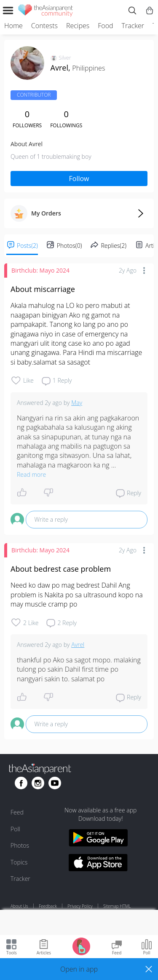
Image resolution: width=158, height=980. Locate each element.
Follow (79, 179)
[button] (79, 969)
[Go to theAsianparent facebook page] (21, 783)
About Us (19, 906)
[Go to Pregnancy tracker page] (81, 946)
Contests (44, 26)
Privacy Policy (80, 906)
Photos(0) (70, 246)
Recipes (78, 26)
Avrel (78, 645)
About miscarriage (43, 289)
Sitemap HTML (117, 906)
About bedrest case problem (61, 569)
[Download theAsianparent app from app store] (98, 864)
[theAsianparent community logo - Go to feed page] (46, 12)
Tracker (133, 26)
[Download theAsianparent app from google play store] (98, 839)
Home (13, 26)
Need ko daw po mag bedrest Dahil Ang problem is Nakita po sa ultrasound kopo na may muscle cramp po (78, 595)
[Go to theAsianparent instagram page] (38, 783)
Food (105, 26)
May (77, 403)
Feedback (48, 906)
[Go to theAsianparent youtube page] (55, 783)
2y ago (128, 270)
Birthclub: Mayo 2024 (40, 270)
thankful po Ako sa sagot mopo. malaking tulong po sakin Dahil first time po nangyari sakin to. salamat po (80, 669)
